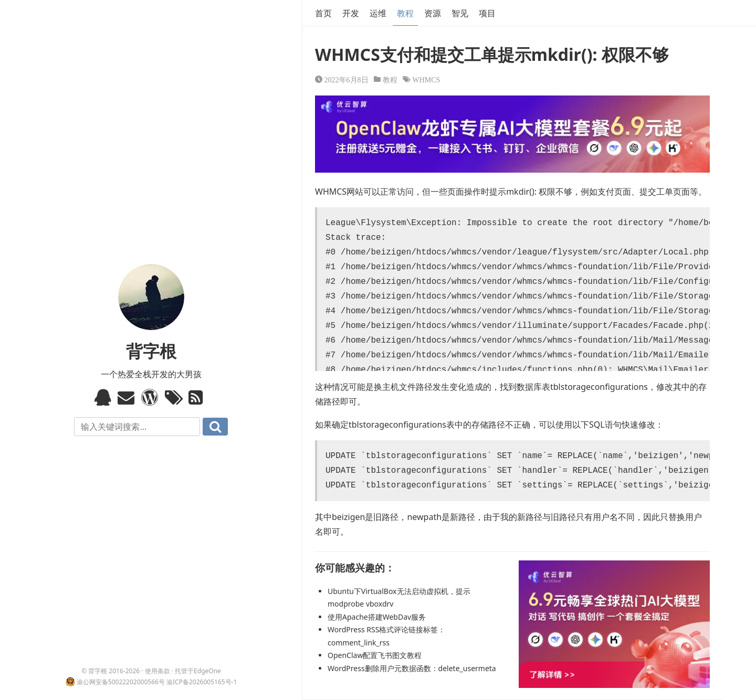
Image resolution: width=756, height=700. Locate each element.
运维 (378, 13)
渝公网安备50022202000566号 (121, 682)
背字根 (151, 351)
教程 (405, 13)
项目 (487, 13)
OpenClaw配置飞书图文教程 (375, 655)
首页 (323, 13)
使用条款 (157, 671)
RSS (198, 397)
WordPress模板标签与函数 (151, 397)
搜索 (215, 427)
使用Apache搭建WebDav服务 (377, 617)
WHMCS (427, 79)
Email (127, 397)
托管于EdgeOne (198, 671)
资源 (433, 13)
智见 (460, 13)
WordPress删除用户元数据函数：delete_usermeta (412, 668)
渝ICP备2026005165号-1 (202, 682)
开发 (351, 13)
